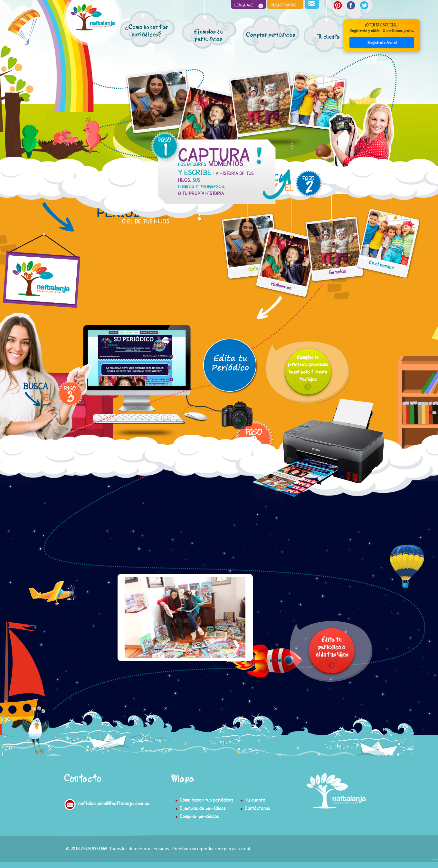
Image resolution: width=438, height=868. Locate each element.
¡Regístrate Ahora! (382, 41)
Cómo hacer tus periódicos (207, 799)
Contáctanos (257, 808)
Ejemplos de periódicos (203, 808)
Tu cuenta (255, 799)
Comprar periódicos (199, 816)
